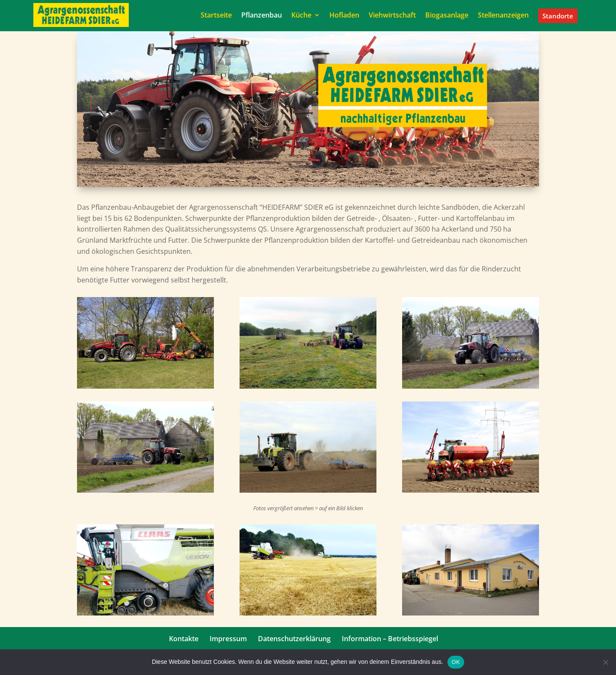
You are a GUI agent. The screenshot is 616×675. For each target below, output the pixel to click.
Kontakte (184, 639)
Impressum (228, 639)
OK (456, 662)
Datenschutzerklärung (294, 639)
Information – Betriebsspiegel (390, 639)
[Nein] (605, 662)
